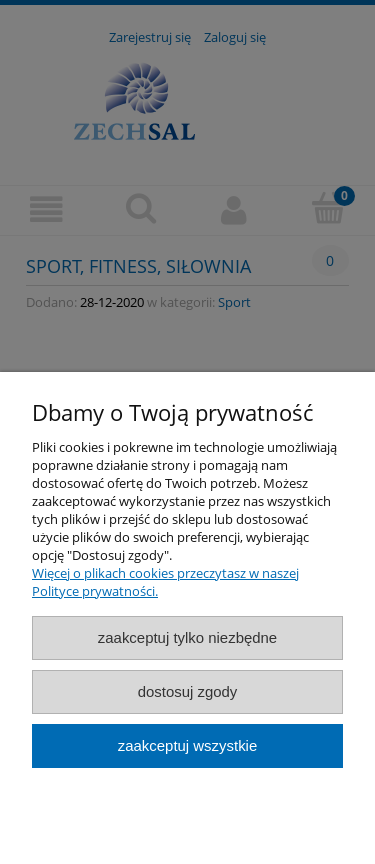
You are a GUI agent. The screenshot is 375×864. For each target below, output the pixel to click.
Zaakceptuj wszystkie (187, 745)
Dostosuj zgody (188, 691)
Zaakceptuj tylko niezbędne (187, 637)
